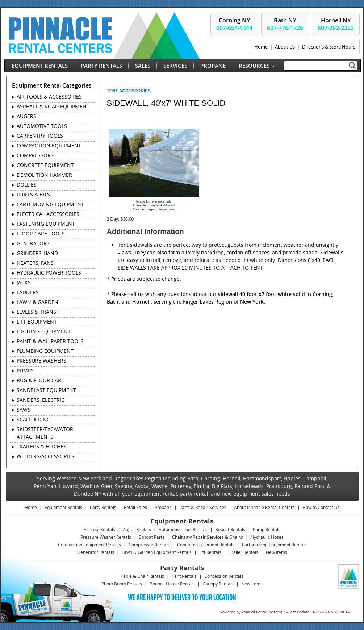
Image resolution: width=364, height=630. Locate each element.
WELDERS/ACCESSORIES (45, 456)
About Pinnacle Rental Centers (264, 507)
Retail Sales (135, 507)
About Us (285, 47)
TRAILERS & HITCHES (41, 447)
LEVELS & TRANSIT (39, 312)
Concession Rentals (224, 576)
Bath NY (285, 24)
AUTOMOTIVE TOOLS (42, 126)
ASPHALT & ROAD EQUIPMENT (53, 106)
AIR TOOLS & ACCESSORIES (49, 97)
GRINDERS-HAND (37, 253)
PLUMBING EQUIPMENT (45, 351)
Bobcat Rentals (230, 529)
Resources (254, 66)
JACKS (24, 282)
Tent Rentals (184, 576)
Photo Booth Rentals (122, 584)
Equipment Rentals (40, 66)
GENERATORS (33, 243)
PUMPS (25, 370)
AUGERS (26, 116)
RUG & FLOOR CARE (40, 380)
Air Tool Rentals (99, 529)
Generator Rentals (96, 552)
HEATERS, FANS (35, 263)
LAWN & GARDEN (37, 302)
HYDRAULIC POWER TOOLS (49, 273)
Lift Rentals (210, 552)
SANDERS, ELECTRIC (41, 400)
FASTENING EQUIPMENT (46, 224)
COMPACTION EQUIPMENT (49, 145)
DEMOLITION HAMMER (44, 175)
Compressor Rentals (149, 545)
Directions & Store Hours (329, 47)
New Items (277, 552)
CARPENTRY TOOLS (40, 136)
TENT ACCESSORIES (129, 91)
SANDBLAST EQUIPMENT (46, 390)
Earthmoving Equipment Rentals (274, 545)
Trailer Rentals (244, 552)
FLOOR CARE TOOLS (41, 233)
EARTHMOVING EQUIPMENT (50, 204)
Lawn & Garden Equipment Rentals (157, 552)
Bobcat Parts (152, 537)
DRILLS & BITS (33, 194)
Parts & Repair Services (203, 507)
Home (261, 47)
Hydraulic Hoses (267, 537)
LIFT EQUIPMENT (37, 322)
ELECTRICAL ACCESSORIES (48, 214)
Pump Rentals (267, 529)
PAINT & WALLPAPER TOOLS (50, 341)
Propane (213, 66)
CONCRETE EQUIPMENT (45, 165)
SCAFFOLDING (34, 419)
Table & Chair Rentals (142, 576)
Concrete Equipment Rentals (206, 545)
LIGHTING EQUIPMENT (44, 331)
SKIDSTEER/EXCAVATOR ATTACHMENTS (45, 433)
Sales (143, 66)
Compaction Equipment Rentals (89, 545)
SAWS (24, 410)
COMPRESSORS (35, 155)
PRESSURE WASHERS (41, 361)
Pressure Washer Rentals (106, 537)
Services (175, 66)
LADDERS (28, 292)
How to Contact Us (321, 507)
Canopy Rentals (218, 584)
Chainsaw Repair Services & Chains (208, 537)
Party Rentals (101, 66)
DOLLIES (27, 185)
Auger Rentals (137, 529)
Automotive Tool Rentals (183, 529)
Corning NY (234, 24)
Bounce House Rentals (172, 584)
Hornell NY (336, 24)
